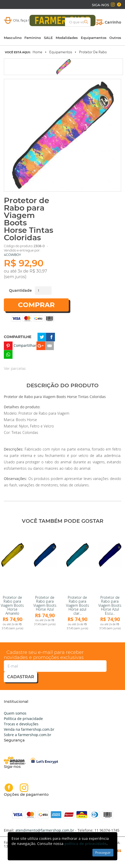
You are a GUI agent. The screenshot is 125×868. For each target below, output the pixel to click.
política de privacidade (85, 844)
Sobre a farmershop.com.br (28, 735)
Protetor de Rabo (93, 52)
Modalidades (67, 38)
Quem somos (15, 713)
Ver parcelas (15, 369)
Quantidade (20, 290)
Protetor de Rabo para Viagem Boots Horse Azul (45, 603)
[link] (12, 561)
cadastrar (21, 677)
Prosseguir (103, 853)
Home (37, 52)
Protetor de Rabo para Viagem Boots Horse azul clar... (78, 605)
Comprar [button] (36, 305)
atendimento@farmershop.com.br (45, 830)
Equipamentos (94, 38)
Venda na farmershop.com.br (29, 729)
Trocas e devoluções (21, 724)
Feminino (33, 38)
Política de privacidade (23, 719)
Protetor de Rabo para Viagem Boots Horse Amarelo (12, 605)
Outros (115, 38)
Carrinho (113, 22)
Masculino (13, 38)
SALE (48, 38)
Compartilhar (25, 345)
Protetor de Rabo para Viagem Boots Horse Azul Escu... (110, 605)
